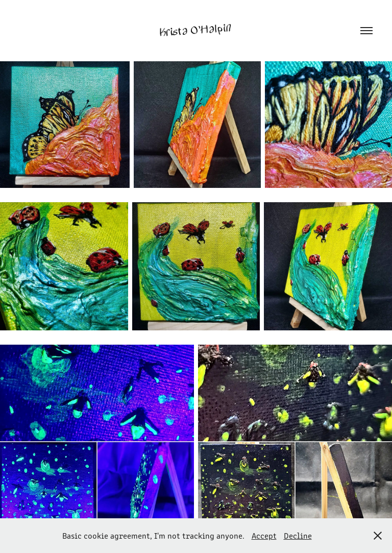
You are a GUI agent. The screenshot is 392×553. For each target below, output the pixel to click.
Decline (298, 535)
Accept (264, 535)
